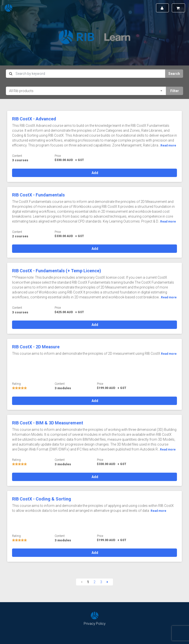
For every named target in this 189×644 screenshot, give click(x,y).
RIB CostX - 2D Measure (36, 347)
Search (174, 74)
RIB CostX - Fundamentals (38, 195)
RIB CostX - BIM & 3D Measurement (48, 423)
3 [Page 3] (101, 582)
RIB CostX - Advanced (34, 119)
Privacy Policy (95, 624)
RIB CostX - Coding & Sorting (42, 499)
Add (94, 173)
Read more (168, 145)
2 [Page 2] (94, 582)
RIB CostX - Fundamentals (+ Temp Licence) (57, 271)
